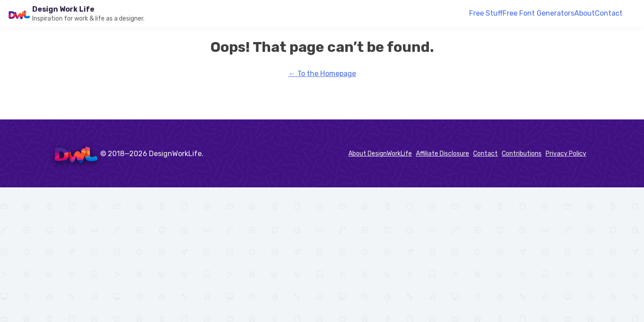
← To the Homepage (322, 74)
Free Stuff (486, 13)
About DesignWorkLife (380, 154)
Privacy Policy (566, 154)
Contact (609, 13)
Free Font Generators (538, 13)
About (585, 13)
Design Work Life (63, 9)
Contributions (522, 154)
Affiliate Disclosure (443, 154)
